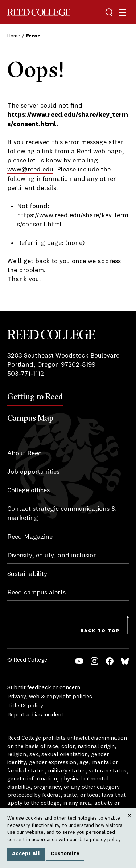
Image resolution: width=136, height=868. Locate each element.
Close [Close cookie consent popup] (129, 823)
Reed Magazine (30, 537)
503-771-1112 (26, 374)
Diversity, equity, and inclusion (52, 556)
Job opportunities (33, 472)
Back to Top (100, 631)
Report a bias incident (35, 715)
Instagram (94, 661)
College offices (28, 490)
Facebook (110, 661)
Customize (65, 854)
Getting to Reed (35, 396)
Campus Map (30, 418)
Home (14, 36)
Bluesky (125, 661)
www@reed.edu (30, 170)
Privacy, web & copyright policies (50, 697)
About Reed (25, 453)
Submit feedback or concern (44, 688)
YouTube (79, 661)
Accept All (26, 854)
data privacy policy (99, 840)
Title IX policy (25, 706)
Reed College (39, 12)
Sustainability (27, 574)
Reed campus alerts (36, 593)
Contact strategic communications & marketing (61, 514)
